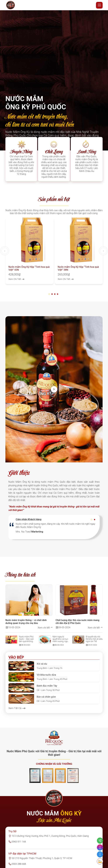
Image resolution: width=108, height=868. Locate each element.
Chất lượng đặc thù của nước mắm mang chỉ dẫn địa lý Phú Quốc (77, 624)
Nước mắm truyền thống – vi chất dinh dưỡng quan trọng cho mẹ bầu (26, 624)
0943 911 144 (19, 844)
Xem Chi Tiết (17, 281)
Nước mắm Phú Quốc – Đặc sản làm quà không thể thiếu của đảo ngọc (27, 641)
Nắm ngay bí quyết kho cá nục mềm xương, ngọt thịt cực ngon (60, 641)
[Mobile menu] (99, 5)
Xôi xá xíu (42, 666)
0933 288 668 (19, 866)
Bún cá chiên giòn (46, 699)
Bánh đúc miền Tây (47, 688)
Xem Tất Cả (17, 711)
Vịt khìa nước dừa (46, 677)
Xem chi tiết (45, 630)
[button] (50, 296)
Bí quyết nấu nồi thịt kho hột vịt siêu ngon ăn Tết (94, 641)
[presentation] (5, 253)
